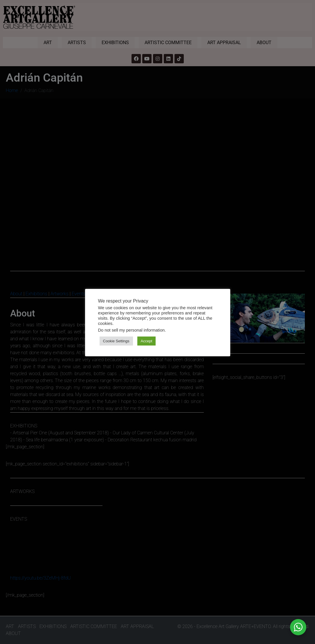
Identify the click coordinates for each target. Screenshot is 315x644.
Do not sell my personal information (132, 330)
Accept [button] (147, 341)
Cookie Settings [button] (116, 341)
